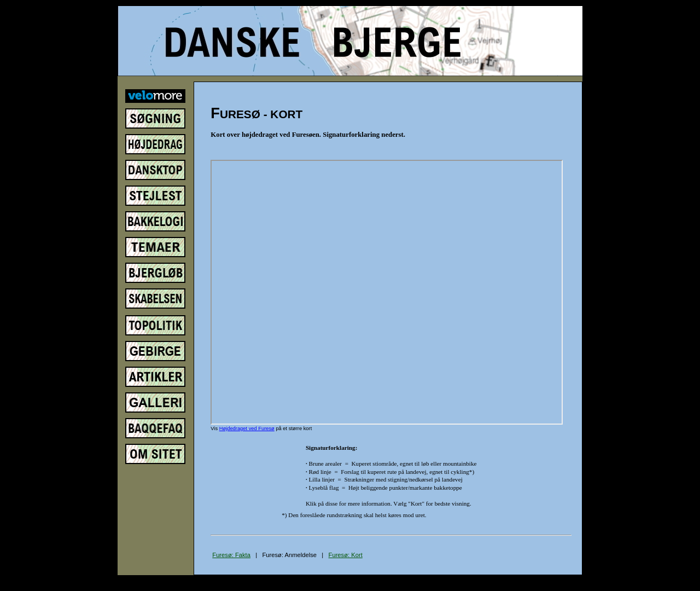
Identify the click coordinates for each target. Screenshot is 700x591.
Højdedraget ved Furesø (247, 428)
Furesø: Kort (346, 555)
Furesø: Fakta (231, 555)
